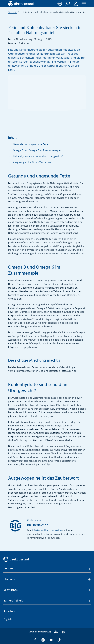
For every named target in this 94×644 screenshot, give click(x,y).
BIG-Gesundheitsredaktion (47, 530)
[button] (68, 4)
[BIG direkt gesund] (21, 4)
